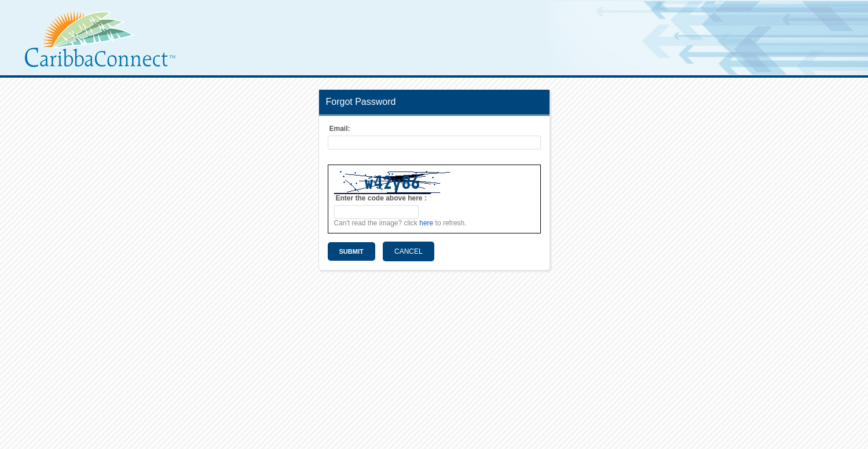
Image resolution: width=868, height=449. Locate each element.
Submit (351, 251)
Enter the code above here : (381, 198)
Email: (340, 129)
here (426, 223)
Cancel (409, 251)
